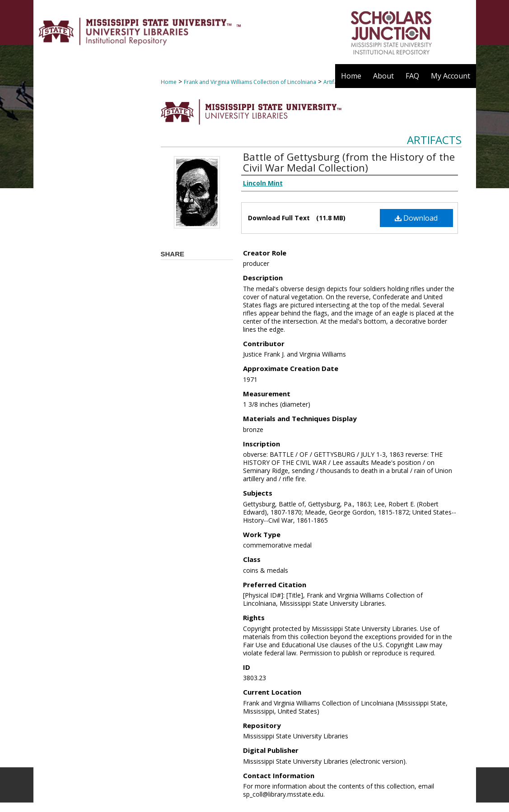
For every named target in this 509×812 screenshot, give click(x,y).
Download (416, 218)
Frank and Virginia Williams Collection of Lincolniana (250, 82)
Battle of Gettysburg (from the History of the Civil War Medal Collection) (349, 162)
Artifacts (434, 140)
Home (169, 82)
